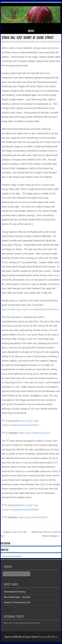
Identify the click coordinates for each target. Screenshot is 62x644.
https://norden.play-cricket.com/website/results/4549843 (30, 309)
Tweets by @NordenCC (12, 556)
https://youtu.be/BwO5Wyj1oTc (35, 433)
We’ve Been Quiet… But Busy (17, 597)
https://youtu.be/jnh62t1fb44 (33, 517)
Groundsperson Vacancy (15, 592)
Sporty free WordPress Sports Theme (21, 637)
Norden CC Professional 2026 (17, 603)
